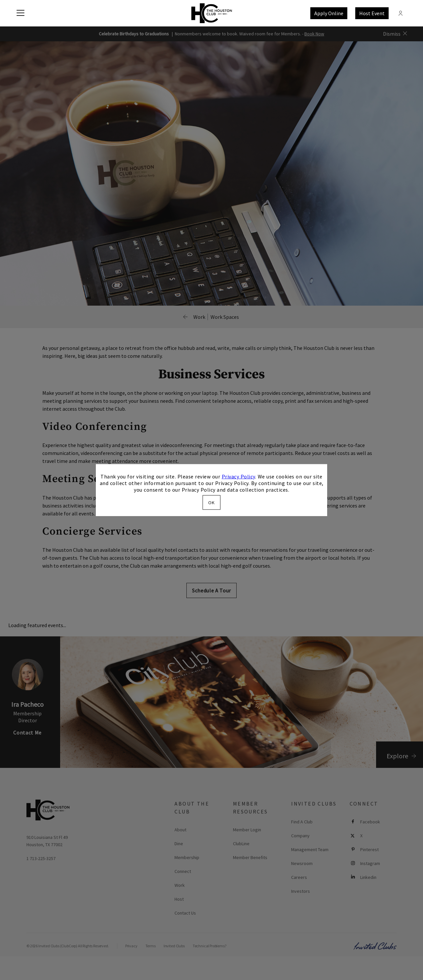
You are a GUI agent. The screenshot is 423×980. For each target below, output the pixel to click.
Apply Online (329, 13)
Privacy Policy (238, 476)
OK (211, 502)
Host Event (372, 13)
